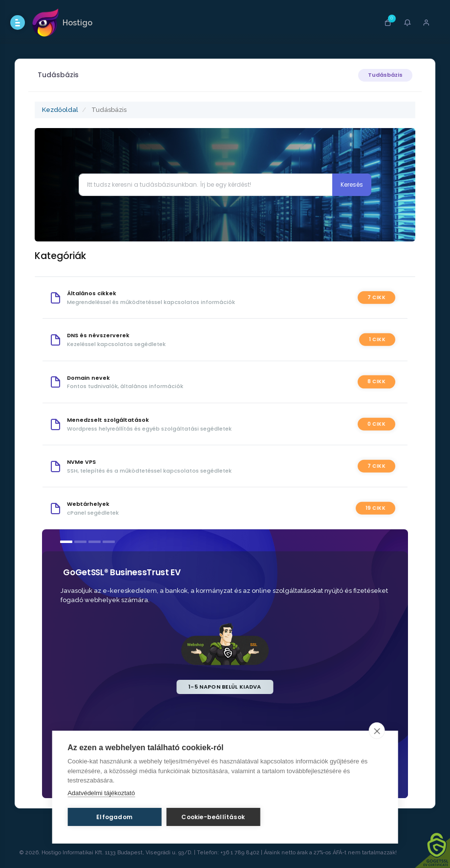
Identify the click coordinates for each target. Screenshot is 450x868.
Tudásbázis (385, 75)
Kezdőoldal (60, 110)
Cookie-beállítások (213, 817)
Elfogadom (114, 817)
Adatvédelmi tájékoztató (101, 793)
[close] (377, 731)
